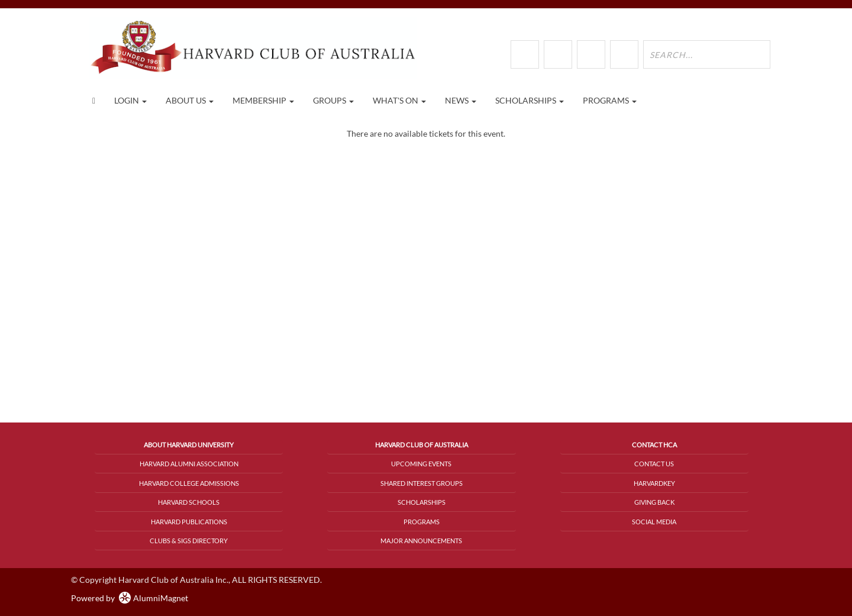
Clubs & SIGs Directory (189, 541)
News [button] (461, 100)
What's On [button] (399, 100)
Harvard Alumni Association (189, 464)
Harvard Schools (189, 502)
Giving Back (654, 502)
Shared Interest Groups (422, 483)
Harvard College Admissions (189, 483)
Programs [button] (610, 100)
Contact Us (654, 464)
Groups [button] (333, 100)
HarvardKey (654, 483)
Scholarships (422, 502)
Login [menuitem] (130, 100)
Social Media (654, 522)
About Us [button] (190, 100)
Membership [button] (263, 100)
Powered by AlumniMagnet (130, 598)
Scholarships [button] (530, 100)
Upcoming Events (421, 464)
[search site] (707, 54)
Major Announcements (421, 541)
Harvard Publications (189, 522)
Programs (422, 522)
